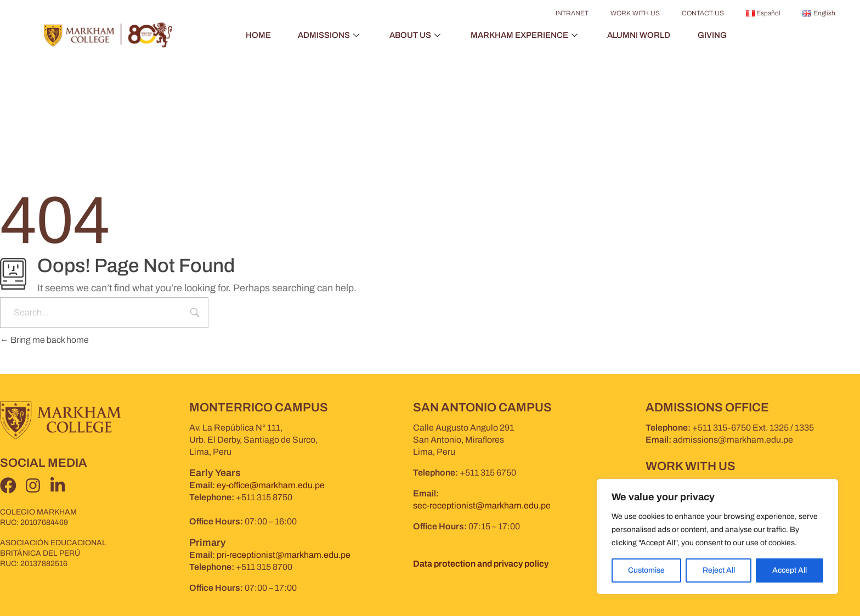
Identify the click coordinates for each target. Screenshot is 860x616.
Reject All (718, 570)
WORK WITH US (635, 13)
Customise (646, 570)
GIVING (713, 35)
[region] (717, 536)
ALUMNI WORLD (639, 35)
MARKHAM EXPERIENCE (525, 35)
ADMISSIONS (329, 35)
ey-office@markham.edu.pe (271, 485)
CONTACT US (703, 13)
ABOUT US (416, 35)
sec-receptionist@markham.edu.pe (482, 505)
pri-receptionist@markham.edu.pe (284, 555)
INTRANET (572, 13)
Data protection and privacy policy (481, 564)
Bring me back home (44, 340)
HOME (257, 35)
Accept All (790, 570)
